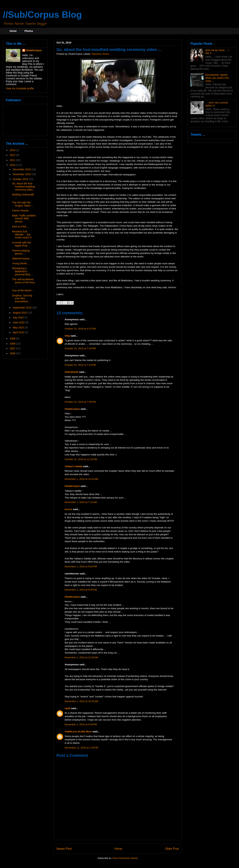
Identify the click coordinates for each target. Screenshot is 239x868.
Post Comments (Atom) (125, 858)
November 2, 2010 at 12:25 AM (81, 657)
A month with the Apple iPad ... (22, 244)
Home (13, 31)
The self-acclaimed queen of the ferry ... (23, 282)
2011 (13, 160)
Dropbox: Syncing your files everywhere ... (22, 299)
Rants (106, 54)
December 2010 (22, 169)
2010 (13, 165)
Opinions (96, 54)
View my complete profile (20, 88)
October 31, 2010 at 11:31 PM (81, 459)
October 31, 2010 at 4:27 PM (80, 329)
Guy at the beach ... (23, 290)
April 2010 (19, 332)
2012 (13, 155)
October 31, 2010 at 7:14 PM (80, 365)
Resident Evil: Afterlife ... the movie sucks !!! (22, 235)
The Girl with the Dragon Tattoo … (23, 204)
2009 (13, 339)
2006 (13, 353)
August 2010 (20, 313)
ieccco (68, 509)
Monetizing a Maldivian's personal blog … (23, 271)
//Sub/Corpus (72, 409)
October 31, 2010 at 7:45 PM (80, 402)
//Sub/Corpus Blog (42, 15)
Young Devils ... (21, 263)
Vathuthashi (72, 372)
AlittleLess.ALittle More (78, 732)
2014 (13, 150)
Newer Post (64, 849)
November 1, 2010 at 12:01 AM (81, 479)
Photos (29, 31)
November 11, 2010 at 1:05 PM (81, 748)
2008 (13, 344)
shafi (68, 708)
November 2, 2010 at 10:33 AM (81, 701)
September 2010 (22, 308)
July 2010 (18, 318)
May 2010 (19, 327)
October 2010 (21, 179)
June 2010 (19, 322)
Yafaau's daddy (74, 466)
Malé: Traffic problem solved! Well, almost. (24, 219)
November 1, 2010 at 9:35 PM (81, 590)
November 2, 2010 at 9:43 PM (81, 724)
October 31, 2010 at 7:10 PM (80, 348)
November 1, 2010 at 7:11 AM (81, 502)
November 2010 (22, 174)
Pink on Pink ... (21, 227)
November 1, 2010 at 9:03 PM (81, 567)
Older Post (172, 849)
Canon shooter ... (22, 210)
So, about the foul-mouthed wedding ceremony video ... (24, 187)
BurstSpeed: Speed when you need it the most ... (217, 78)
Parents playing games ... (21, 252)
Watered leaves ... (22, 258)
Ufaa (67, 336)
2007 (13, 349)
